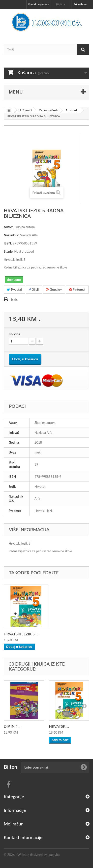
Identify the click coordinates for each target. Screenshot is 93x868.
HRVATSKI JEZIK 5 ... (21, 634)
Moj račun (14, 824)
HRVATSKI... (59, 726)
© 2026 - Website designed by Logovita (32, 855)
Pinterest (77, 289)
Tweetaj (14, 289)
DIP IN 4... (12, 726)
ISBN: (8, 243)
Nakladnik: (11, 235)
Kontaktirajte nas (38, 4)
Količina (14, 334)
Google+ (54, 289)
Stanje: (9, 251)
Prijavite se (80, 4)
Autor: (8, 227)
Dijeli (34, 289)
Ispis (14, 300)
